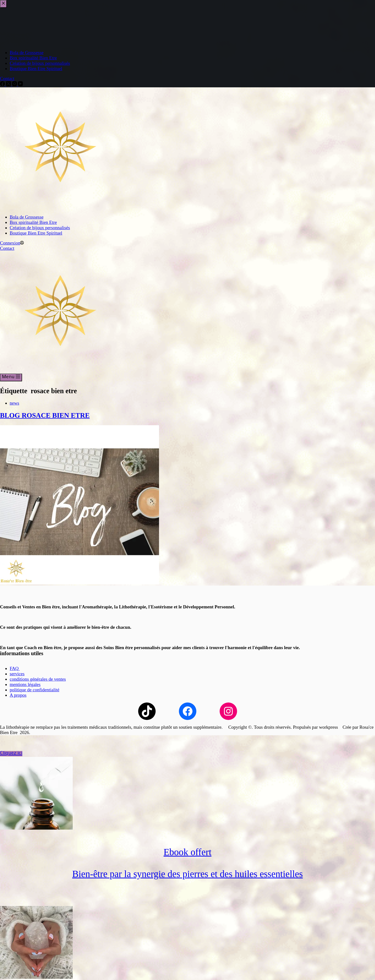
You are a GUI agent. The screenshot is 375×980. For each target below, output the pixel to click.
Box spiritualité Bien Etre (33, 222)
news (14, 403)
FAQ (15, 668)
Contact (7, 248)
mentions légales (25, 684)
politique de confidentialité (35, 690)
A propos (18, 695)
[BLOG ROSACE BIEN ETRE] (80, 583)
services (17, 674)
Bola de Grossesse (27, 217)
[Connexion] (12, 243)
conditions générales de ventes (38, 679)
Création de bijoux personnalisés (40, 228)
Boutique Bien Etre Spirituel (36, 233)
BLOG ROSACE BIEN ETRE (45, 415)
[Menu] (11, 377)
